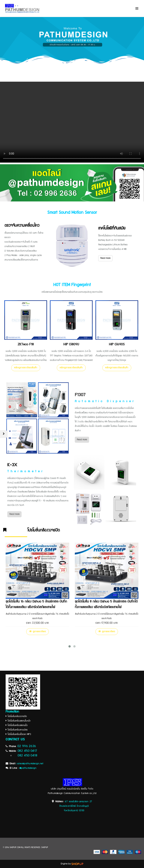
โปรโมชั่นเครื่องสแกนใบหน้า (19, 721)
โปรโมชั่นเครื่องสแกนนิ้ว (17, 725)
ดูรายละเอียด (37, 632)
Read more (105, 258)
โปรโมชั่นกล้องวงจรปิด (17, 716)
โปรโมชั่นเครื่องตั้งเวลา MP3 (19, 734)
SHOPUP (45, 847)
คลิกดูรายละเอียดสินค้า (26, 368)
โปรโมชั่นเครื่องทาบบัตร (18, 730)
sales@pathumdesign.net (30, 764)
